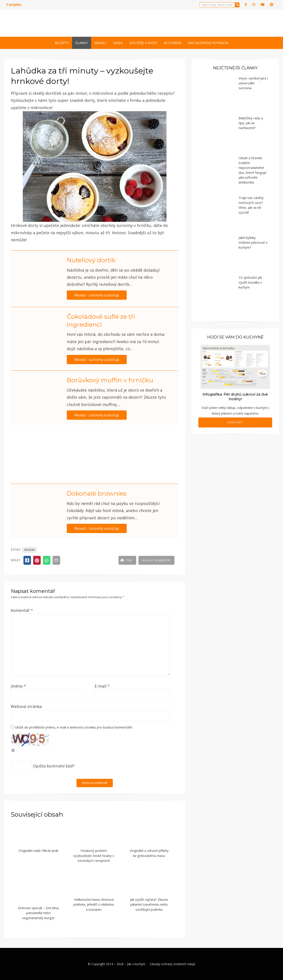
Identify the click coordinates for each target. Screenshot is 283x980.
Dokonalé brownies (97, 493)
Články (82, 43)
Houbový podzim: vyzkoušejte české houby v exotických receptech (94, 855)
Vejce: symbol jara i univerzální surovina (253, 83)
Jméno (18, 686)
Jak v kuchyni (136, 964)
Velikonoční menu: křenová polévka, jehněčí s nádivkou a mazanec (94, 904)
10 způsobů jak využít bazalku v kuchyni (250, 282)
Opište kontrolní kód (53, 766)
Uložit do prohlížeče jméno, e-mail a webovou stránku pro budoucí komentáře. (74, 727)
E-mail (102, 686)
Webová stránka (26, 706)
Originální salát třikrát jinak (38, 850)
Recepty (62, 43)
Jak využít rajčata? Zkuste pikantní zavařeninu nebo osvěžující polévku (149, 904)
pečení (30, 550)
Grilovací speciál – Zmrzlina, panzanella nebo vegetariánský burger (39, 913)
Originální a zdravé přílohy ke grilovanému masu (149, 853)
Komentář (22, 610)
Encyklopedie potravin (208, 43)
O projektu (14, 5)
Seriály (100, 43)
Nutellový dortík (91, 260)
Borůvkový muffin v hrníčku (110, 380)
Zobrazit (235, 422)
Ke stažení (173, 43)
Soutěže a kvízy (143, 43)
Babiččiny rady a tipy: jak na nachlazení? (251, 123)
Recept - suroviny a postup (97, 295)
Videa (118, 43)
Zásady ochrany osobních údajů (173, 964)
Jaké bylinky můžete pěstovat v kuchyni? (253, 242)
